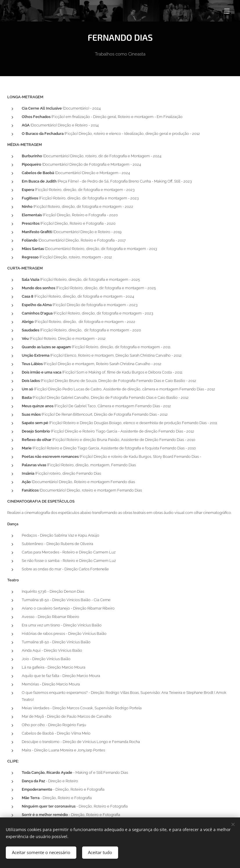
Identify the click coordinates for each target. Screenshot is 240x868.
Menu (227, 11)
